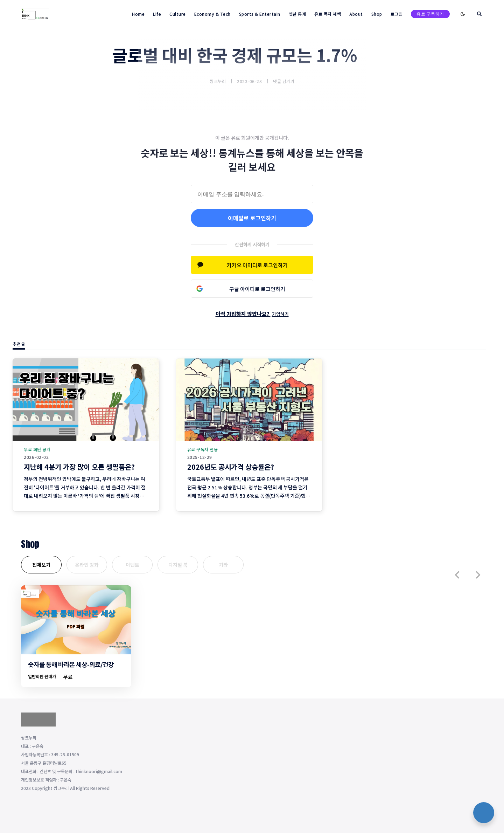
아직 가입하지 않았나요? (252, 314)
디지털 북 (178, 565)
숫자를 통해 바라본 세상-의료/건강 (71, 664)
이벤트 (132, 565)
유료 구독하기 (430, 14)
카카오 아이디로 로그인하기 (257, 265)
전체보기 (41, 565)
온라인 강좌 (87, 565)
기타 (223, 565)
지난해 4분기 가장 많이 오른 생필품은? (79, 467)
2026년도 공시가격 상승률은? (231, 467)
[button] (457, 575)
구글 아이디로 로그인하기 (257, 289)
